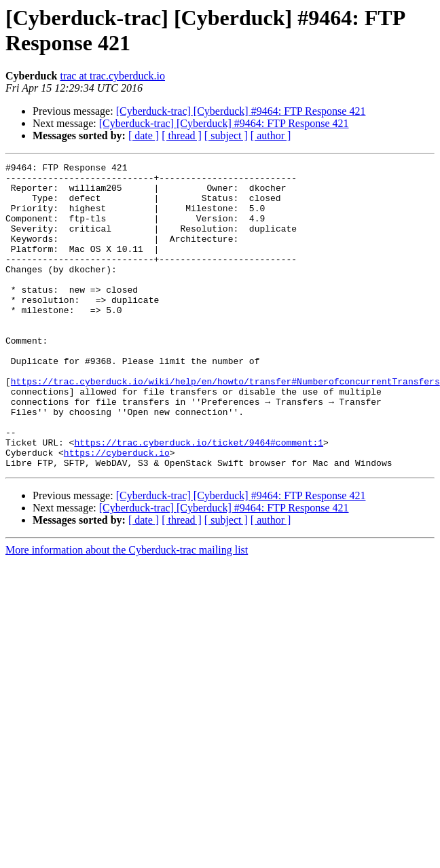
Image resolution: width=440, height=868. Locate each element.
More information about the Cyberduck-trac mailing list (127, 611)
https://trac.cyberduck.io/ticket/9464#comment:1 (199, 499)
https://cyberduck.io (117, 511)
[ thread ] (182, 135)
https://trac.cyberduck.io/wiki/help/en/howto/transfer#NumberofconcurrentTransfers (225, 426)
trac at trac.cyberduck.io (112, 76)
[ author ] (271, 135)
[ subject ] (226, 135)
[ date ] (144, 135)
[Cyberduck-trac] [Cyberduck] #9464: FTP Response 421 (241, 111)
